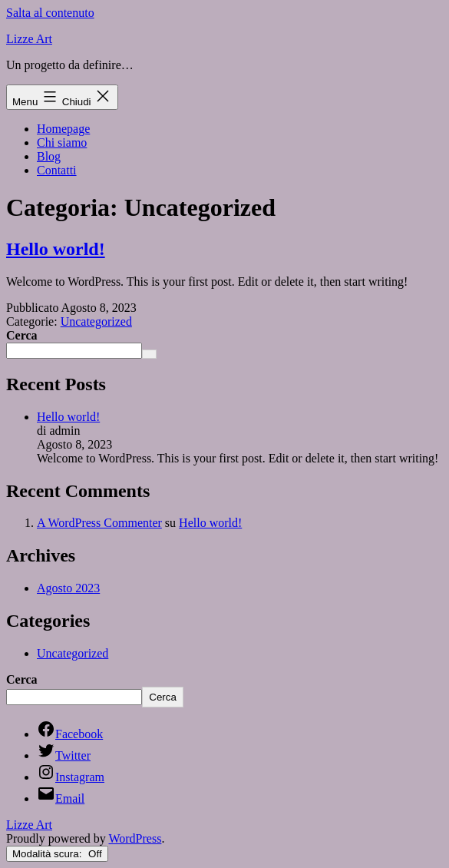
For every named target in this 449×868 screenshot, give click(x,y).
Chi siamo (62, 142)
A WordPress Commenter (99, 523)
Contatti (57, 170)
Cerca (22, 335)
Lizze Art (29, 39)
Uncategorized (96, 321)
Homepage (63, 129)
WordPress (135, 838)
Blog (49, 156)
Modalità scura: (57, 854)
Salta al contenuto (50, 13)
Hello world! (56, 249)
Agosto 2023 (68, 588)
